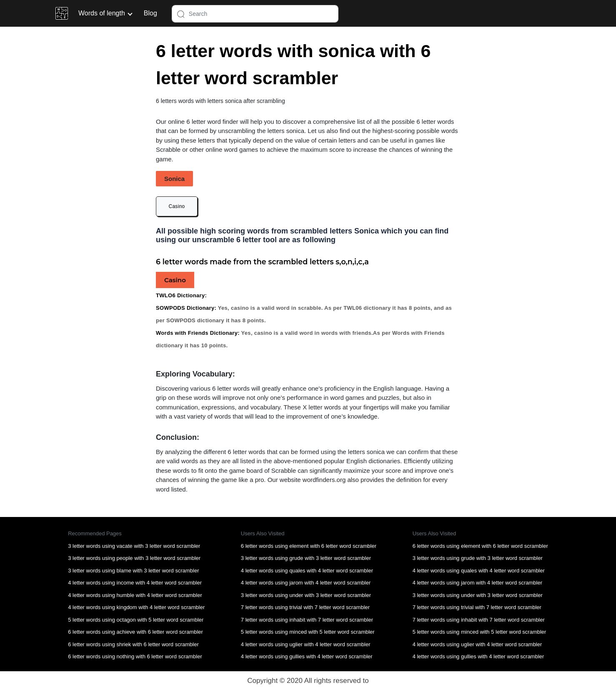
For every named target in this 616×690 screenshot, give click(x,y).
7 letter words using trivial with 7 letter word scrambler (305, 607)
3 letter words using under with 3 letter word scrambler (306, 595)
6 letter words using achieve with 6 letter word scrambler (135, 632)
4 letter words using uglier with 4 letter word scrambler (306, 644)
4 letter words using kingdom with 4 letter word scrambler (136, 607)
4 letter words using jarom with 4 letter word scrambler (306, 583)
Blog (150, 13)
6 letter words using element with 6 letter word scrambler (309, 546)
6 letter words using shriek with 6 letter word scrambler (133, 644)
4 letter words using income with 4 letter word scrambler (135, 583)
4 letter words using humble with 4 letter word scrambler (135, 595)
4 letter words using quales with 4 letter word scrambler (307, 571)
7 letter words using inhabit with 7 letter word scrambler (307, 620)
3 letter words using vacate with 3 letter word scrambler (134, 546)
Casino (177, 206)
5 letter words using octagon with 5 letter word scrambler (136, 620)
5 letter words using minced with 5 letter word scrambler (308, 632)
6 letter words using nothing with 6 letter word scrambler (135, 656)
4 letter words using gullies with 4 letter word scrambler (307, 656)
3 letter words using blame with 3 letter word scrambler (133, 571)
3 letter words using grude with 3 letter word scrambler (306, 558)
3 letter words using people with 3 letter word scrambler (134, 558)
